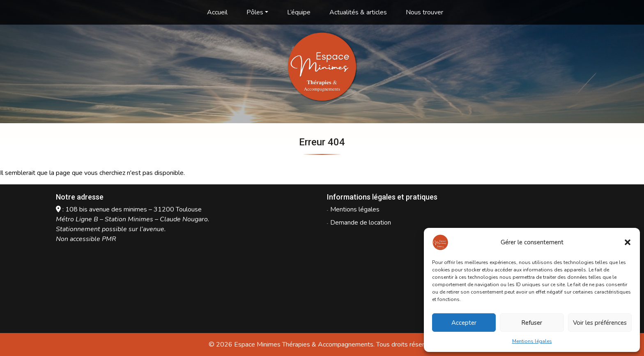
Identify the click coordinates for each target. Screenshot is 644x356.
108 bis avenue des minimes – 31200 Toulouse (133, 209)
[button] (628, 242)
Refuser (532, 323)
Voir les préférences (600, 323)
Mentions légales (532, 341)
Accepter (464, 323)
